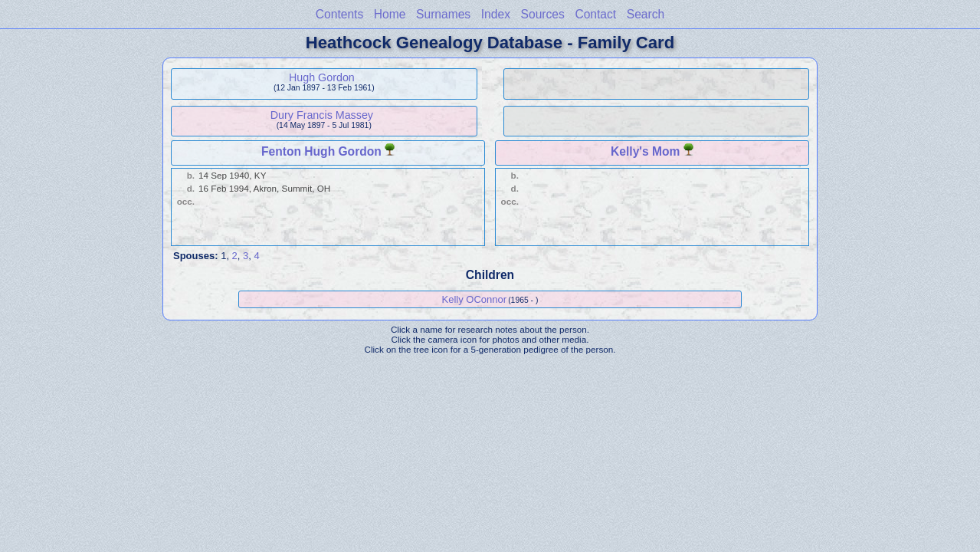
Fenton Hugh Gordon (321, 151)
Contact (595, 14)
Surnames (443, 14)
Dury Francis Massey (322, 115)
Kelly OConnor (475, 299)
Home (390, 14)
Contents (339, 14)
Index (496, 14)
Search (646, 14)
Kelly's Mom (645, 151)
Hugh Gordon (322, 77)
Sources (543, 14)
